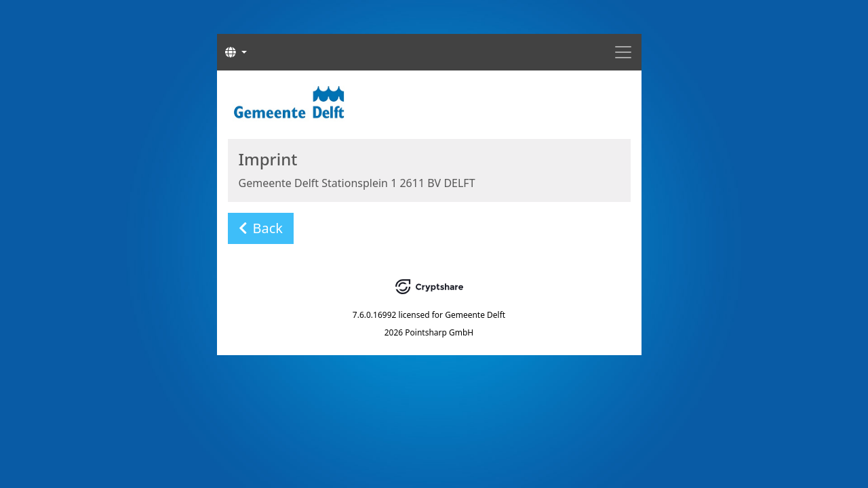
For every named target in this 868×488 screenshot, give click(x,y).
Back (261, 228)
